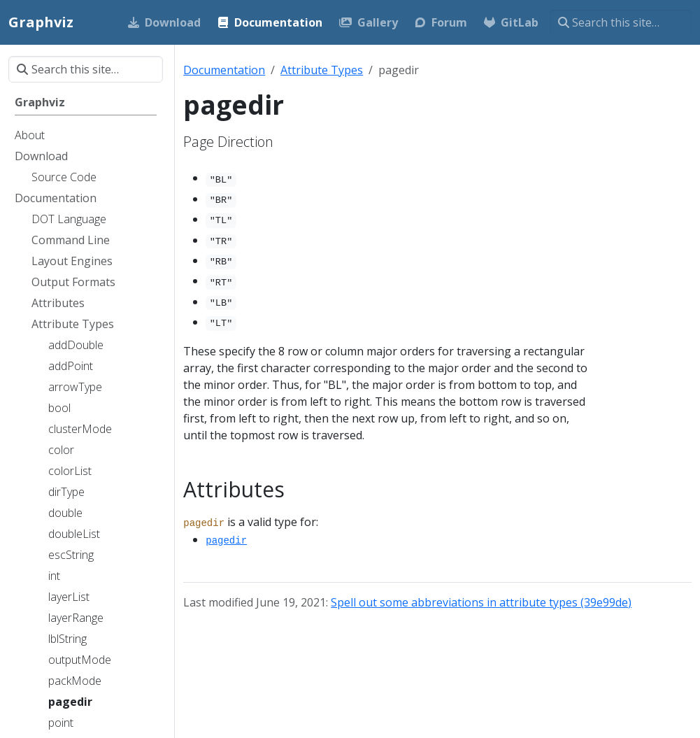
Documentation (224, 70)
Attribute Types (322, 70)
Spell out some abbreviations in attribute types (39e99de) (481, 602)
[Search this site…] (621, 22)
